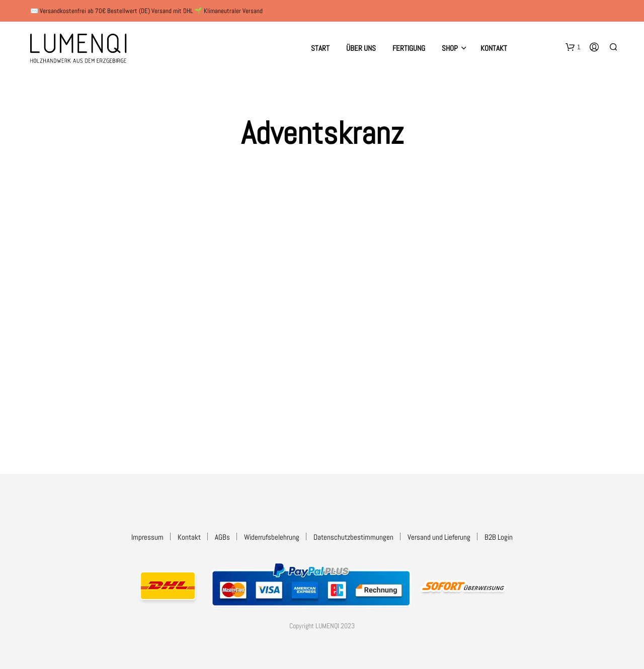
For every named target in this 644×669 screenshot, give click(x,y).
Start (320, 48)
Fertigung (409, 48)
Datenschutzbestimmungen (353, 537)
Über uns (361, 48)
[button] (573, 47)
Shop (450, 48)
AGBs (222, 537)
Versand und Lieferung (439, 537)
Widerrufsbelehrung (272, 537)
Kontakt (494, 48)
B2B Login (499, 537)
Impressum (147, 537)
